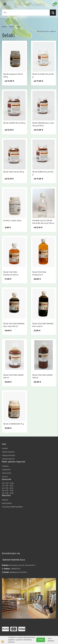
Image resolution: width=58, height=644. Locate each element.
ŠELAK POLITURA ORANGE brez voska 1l (43, 325)
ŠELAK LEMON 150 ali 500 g (14, 123)
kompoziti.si (6, 470)
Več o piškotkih (51, 640)
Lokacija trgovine (8, 459)
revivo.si (5, 477)
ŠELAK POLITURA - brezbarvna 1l (40, 273)
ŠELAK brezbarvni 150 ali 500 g (13, 75)
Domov (4, 27)
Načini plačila (7, 503)
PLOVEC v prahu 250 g (12, 221)
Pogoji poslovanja (8, 455)
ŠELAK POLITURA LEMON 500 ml (13, 376)
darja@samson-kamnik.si (18, 572)
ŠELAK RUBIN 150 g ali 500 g (43, 173)
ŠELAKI (12, 27)
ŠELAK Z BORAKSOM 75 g (14, 424)
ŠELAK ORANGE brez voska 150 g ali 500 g (43, 124)
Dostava (5, 500)
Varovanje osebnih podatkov (13, 507)
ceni (47, 31)
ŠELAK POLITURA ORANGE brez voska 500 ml (14, 325)
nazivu (53, 31)
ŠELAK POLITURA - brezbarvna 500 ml (11, 273)
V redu (41, 640)
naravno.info (6, 473)
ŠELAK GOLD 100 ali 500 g (14, 172)
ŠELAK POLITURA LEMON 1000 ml (42, 376)
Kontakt (5, 448)
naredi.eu (5, 466)
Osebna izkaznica (8, 452)
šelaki (18, 27)
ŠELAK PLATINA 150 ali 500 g (43, 75)
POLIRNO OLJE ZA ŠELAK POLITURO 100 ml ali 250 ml (43, 222)
